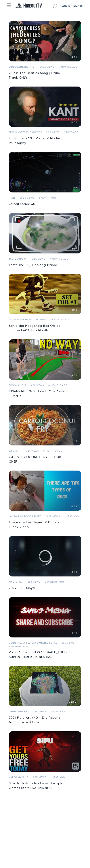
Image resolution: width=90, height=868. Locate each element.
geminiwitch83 (19, 712)
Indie (12, 198)
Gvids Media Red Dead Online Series (33, 643)
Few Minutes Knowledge (25, 132)
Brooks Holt (17, 385)
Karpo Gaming (19, 777)
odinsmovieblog (20, 320)
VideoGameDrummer (22, 67)
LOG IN (66, 6)
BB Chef (14, 451)
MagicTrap (16, 582)
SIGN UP (78, 6)
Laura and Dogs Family (25, 516)
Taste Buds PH (18, 259)
